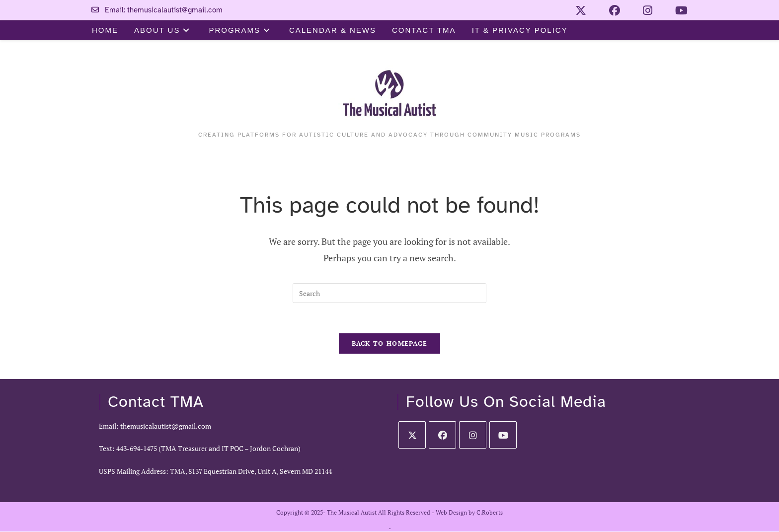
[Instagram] (473, 435)
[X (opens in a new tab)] (577, 10)
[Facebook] (442, 435)
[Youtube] (503, 435)
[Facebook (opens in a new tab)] (611, 10)
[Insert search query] (389, 293)
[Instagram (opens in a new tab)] (644, 10)
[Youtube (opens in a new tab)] (674, 10)
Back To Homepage (390, 343)
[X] (412, 435)
